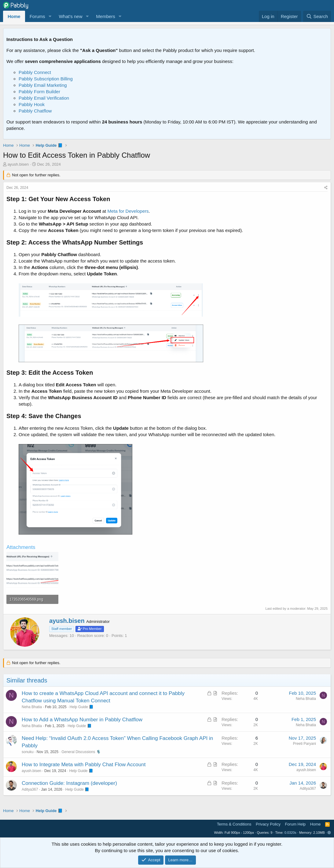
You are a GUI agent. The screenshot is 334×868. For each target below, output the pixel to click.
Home (14, 16)
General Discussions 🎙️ (81, 752)
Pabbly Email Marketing (43, 85)
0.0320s (290, 833)
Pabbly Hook (32, 104)
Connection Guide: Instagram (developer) (69, 783)
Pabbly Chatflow (35, 111)
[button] (50, 16)
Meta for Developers (128, 211)
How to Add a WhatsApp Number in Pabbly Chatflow (82, 720)
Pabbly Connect (35, 72)
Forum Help (295, 824)
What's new (70, 16)
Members (106, 16)
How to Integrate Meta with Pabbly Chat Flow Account (84, 765)
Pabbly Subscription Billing (46, 79)
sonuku (28, 752)
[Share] (326, 188)
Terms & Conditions (234, 824)
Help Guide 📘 (82, 707)
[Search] (317, 16)
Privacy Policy (268, 824)
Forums (37, 16)
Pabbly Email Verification (44, 98)
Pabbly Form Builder (39, 92)
